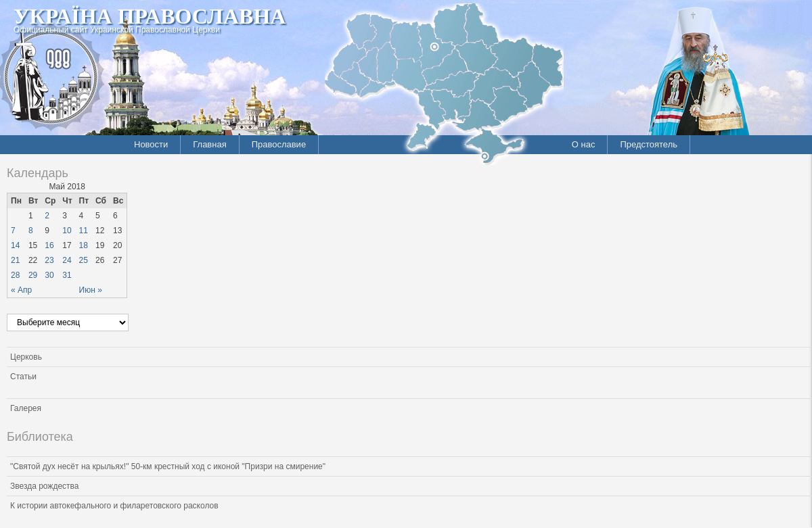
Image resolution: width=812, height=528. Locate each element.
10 (67, 231)
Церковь (26, 357)
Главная (209, 144)
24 (67, 260)
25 (84, 260)
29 (33, 275)
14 (15, 245)
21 (15, 260)
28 (15, 275)
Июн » (91, 290)
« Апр (21, 290)
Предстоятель (649, 144)
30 (49, 275)
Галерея (26, 408)
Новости (151, 144)
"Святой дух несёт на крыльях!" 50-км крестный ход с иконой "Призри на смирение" (168, 466)
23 (49, 260)
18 (84, 245)
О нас (584, 144)
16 (49, 245)
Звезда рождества (44, 486)
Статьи (23, 377)
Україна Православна (150, 16)
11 (84, 231)
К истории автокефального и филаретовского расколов (114, 506)
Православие (279, 144)
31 (67, 275)
